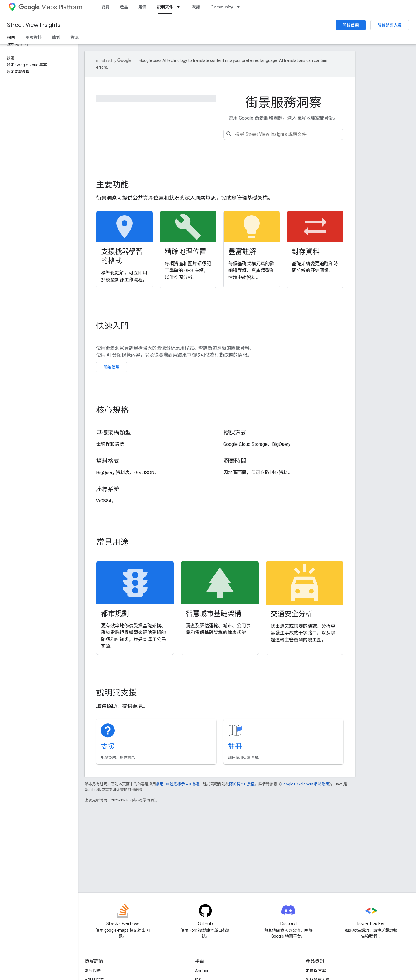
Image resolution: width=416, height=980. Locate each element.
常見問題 (93, 971)
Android (202, 971)
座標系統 (108, 489)
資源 (75, 37)
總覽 (105, 7)
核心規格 (112, 410)
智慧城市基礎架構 (213, 614)
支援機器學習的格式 (122, 256)
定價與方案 (316, 971)
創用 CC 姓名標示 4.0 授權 (178, 784)
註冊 (235, 747)
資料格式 (108, 461)
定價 (142, 7)
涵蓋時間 (235, 461)
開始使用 (351, 25)
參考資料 (34, 37)
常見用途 (112, 542)
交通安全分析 (291, 614)
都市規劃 (115, 614)
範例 (56, 37)
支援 (108, 747)
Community (222, 7)
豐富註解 (242, 252)
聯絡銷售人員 (390, 25)
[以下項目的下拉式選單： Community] (240, 7)
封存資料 (306, 252)
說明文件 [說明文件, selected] (165, 7)
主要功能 (112, 184)
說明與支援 (116, 693)
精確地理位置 (185, 252)
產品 (124, 7)
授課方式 (235, 433)
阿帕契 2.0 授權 (242, 784)
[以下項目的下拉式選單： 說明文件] (180, 7)
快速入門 (112, 326)
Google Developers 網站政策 (305, 784)
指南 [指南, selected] (11, 37)
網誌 (196, 7)
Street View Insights (34, 25)
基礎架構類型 (114, 433)
